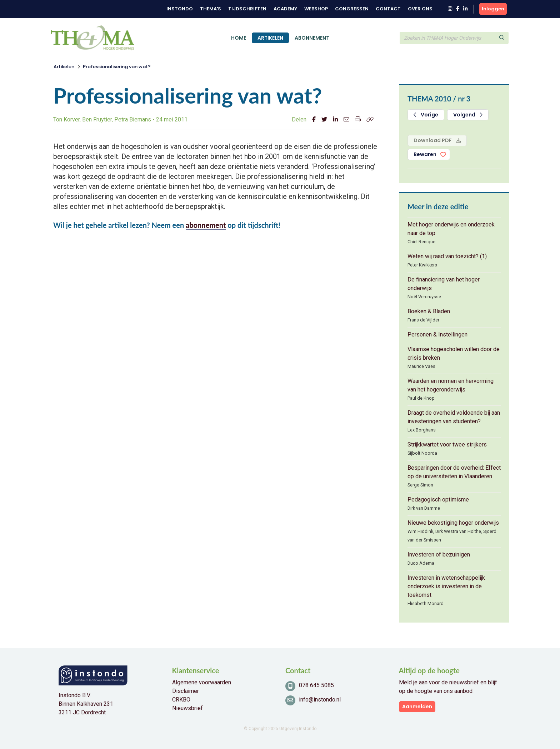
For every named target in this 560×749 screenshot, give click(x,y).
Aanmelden (417, 706)
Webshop (316, 9)
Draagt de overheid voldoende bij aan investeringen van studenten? (454, 417)
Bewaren (425, 154)
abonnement (206, 225)
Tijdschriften (247, 9)
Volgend (468, 115)
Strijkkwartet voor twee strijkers (447, 445)
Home (239, 38)
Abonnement (312, 38)
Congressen (352, 9)
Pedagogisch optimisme (438, 500)
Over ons (420, 9)
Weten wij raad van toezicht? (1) (447, 256)
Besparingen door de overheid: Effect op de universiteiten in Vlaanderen (454, 472)
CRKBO (181, 700)
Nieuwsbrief (187, 708)
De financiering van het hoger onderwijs (444, 284)
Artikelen (270, 38)
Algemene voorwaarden (202, 682)
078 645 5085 (316, 685)
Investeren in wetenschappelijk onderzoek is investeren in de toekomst (446, 586)
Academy (285, 9)
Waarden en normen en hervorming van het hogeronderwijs (451, 385)
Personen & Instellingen (437, 334)
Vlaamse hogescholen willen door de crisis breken (454, 353)
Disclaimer (186, 691)
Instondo (180, 9)
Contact (388, 9)
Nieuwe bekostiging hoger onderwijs (453, 523)
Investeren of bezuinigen (439, 555)
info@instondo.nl (320, 700)
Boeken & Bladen (429, 311)
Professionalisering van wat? (117, 67)
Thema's (211, 9)
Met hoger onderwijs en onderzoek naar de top (451, 229)
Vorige (426, 115)
